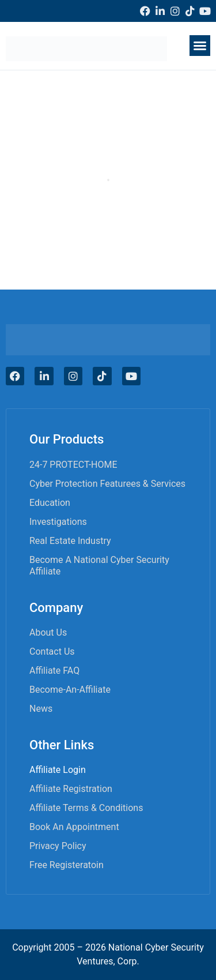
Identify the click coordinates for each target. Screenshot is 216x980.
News (41, 709)
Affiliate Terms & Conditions (86, 808)
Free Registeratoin (67, 865)
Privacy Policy (58, 846)
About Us (48, 632)
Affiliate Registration (71, 789)
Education (50, 503)
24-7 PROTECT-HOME (73, 465)
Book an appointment (74, 827)
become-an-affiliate (70, 690)
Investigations (58, 522)
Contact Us (52, 652)
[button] (200, 46)
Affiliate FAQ (54, 671)
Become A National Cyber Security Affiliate (99, 566)
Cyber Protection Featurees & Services (107, 484)
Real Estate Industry (70, 541)
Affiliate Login (58, 770)
